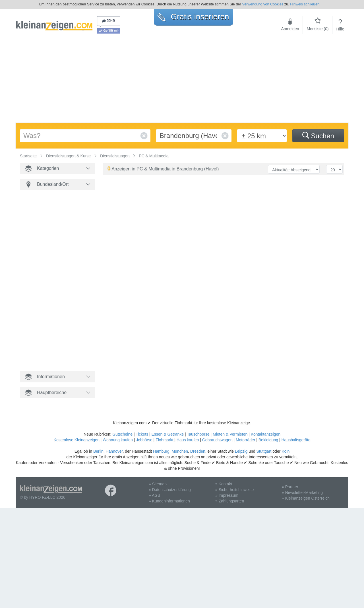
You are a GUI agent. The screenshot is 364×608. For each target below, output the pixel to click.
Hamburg (161, 451)
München (180, 451)
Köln (286, 451)
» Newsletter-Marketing (302, 492)
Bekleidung (268, 440)
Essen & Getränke (167, 434)
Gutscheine (122, 434)
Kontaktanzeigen (266, 434)
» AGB (154, 495)
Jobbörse (144, 440)
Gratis (193, 17)
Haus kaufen (188, 440)
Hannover (114, 451)
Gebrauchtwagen (217, 440)
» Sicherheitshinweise (234, 490)
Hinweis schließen (305, 4)
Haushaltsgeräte (296, 440)
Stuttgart (264, 451)
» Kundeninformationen (169, 501)
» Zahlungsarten (230, 501)
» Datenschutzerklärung (170, 490)
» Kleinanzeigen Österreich (306, 498)
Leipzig (241, 451)
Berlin (98, 451)
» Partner (290, 487)
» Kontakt (224, 484)
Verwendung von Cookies (263, 4)
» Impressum (227, 495)
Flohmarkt (164, 440)
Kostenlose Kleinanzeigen (77, 440)
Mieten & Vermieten (230, 434)
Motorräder (245, 440)
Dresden (198, 451)
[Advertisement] (182, 80)
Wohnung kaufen (118, 440)
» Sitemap (158, 484)
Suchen (318, 136)
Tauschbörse (198, 434)
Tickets (142, 434)
